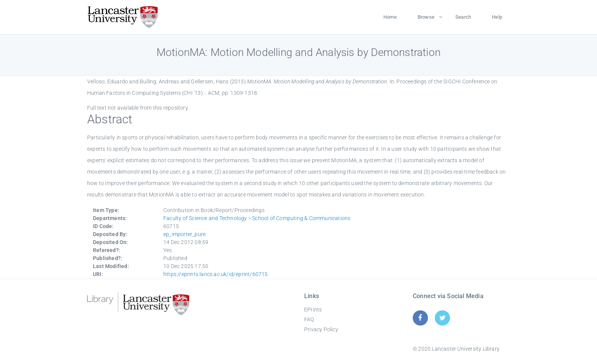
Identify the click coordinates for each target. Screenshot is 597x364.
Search (463, 17)
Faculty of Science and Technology (205, 218)
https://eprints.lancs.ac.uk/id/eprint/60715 (216, 274)
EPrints (313, 310)
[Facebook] (420, 318)
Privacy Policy (321, 329)
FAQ (309, 319)
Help (497, 17)
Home (390, 17)
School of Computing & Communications (301, 218)
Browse (426, 17)
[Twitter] (443, 318)
